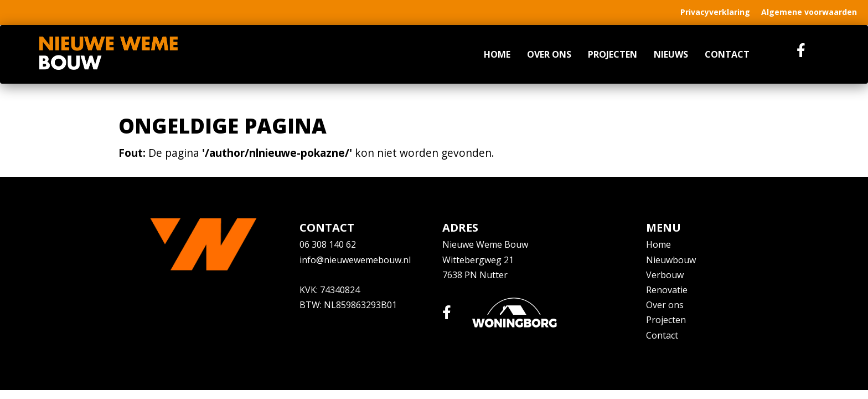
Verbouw (665, 275)
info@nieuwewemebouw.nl (355, 260)
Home (497, 54)
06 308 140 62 (328, 244)
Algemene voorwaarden (809, 12)
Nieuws (671, 54)
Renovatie (667, 290)
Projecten (613, 54)
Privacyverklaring (715, 12)
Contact (727, 54)
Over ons (549, 54)
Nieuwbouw (671, 260)
